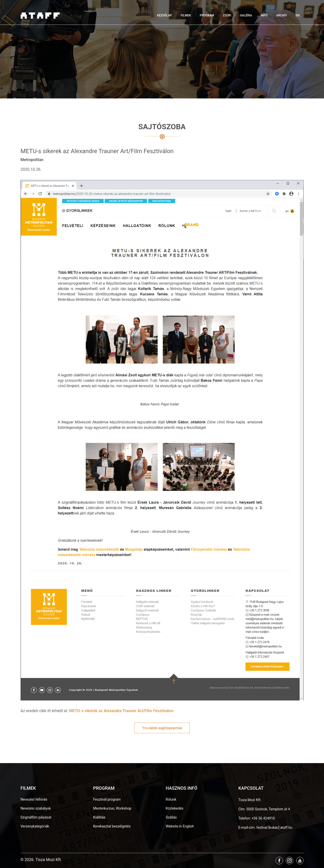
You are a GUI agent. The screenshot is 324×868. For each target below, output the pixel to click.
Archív (282, 15)
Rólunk (171, 799)
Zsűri (227, 15)
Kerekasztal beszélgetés (112, 826)
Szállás (171, 817)
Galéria (246, 15)
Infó (264, 15)
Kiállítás (99, 817)
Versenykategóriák (35, 826)
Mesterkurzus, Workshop (112, 808)
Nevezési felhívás (34, 799)
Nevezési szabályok (36, 808)
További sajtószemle (162, 728)
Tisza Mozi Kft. (250, 800)
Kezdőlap (164, 15)
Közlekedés (175, 808)
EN (298, 15)
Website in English (180, 826)
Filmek (186, 15)
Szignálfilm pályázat (36, 817)
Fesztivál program (107, 799)
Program (207, 15)
